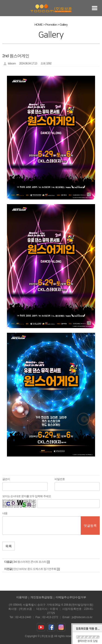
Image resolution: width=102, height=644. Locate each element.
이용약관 (22, 597)
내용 (5, 513)
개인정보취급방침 (41, 597)
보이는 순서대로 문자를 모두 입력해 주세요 (27, 496)
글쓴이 (6, 479)
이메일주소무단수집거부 (71, 597)
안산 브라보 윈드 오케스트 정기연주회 (35, 569)
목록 (9, 546)
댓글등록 (90, 526)
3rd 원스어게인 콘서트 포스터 (30, 562)
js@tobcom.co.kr (82, 617)
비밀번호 (60, 479)
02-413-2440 (23, 617)
